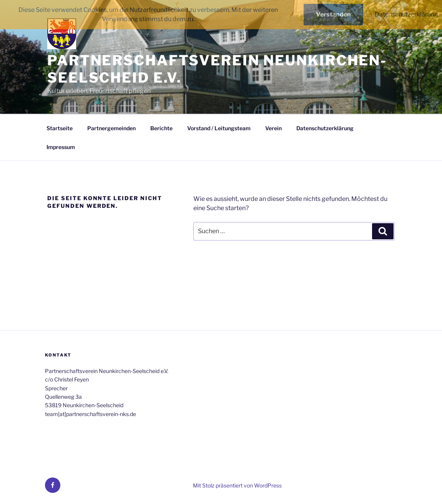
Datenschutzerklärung (325, 128)
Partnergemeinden (111, 128)
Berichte (161, 128)
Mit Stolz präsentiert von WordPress (237, 485)
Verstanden (333, 14)
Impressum (61, 147)
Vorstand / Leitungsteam (219, 128)
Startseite (60, 128)
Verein (273, 128)
